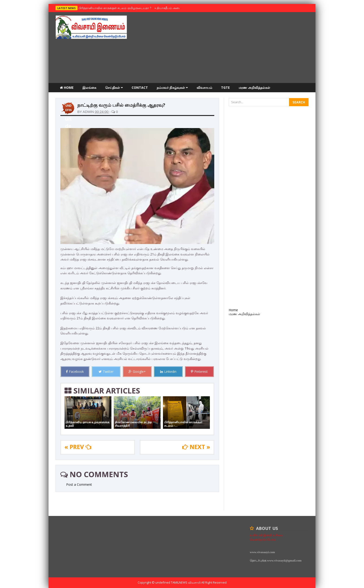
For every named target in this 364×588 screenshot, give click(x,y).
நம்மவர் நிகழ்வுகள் (172, 88)
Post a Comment (79, 484)
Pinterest (199, 372)
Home (67, 88)
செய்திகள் (114, 88)
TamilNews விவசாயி (186, 582)
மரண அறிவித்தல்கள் (254, 88)
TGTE (225, 88)
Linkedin (168, 372)
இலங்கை (89, 88)
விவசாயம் (204, 88)
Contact (140, 88)
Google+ (137, 372)
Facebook (75, 372)
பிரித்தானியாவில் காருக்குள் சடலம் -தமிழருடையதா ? (114, 8)
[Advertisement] (224, 48)
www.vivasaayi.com (262, 552)
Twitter (106, 372)
